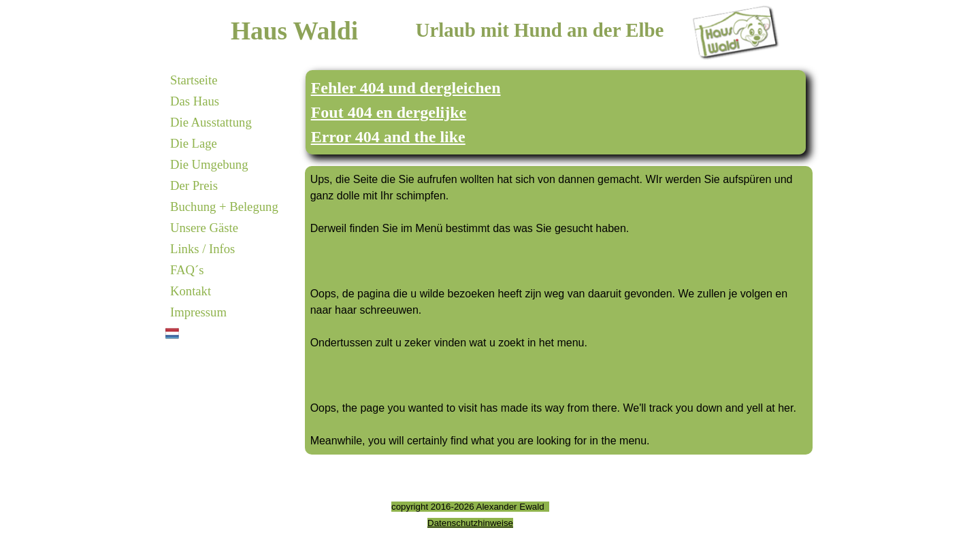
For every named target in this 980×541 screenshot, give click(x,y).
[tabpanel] (556, 112)
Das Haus (195, 101)
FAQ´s (187, 270)
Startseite (194, 80)
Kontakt (191, 291)
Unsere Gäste (204, 228)
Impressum (198, 312)
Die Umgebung (209, 164)
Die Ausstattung (211, 122)
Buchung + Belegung (224, 207)
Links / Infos (202, 249)
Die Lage (194, 143)
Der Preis (194, 185)
